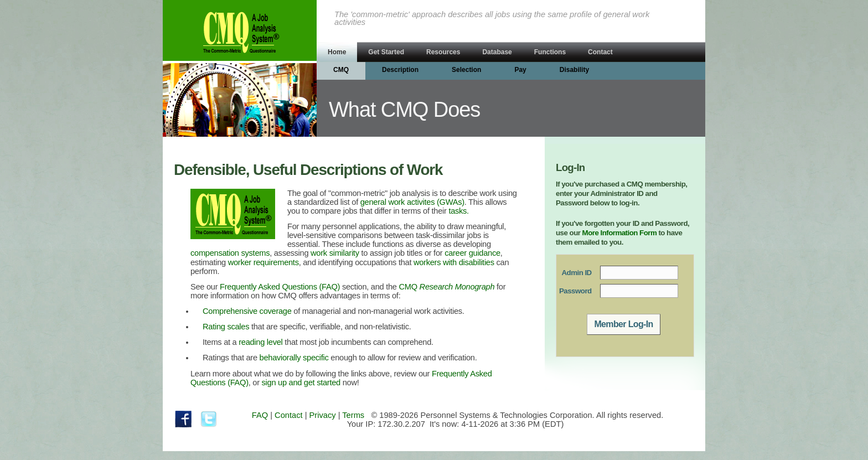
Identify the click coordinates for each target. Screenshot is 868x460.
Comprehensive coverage (247, 311)
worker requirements (263, 262)
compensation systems (230, 253)
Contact (289, 415)
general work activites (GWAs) (412, 202)
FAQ (260, 415)
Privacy (323, 415)
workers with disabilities (454, 262)
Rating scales (226, 327)
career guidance (472, 253)
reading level (260, 342)
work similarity (335, 253)
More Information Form (620, 233)
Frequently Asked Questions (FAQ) (280, 287)
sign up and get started (301, 383)
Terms (353, 415)
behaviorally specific (294, 358)
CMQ (447, 287)
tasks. (459, 211)
